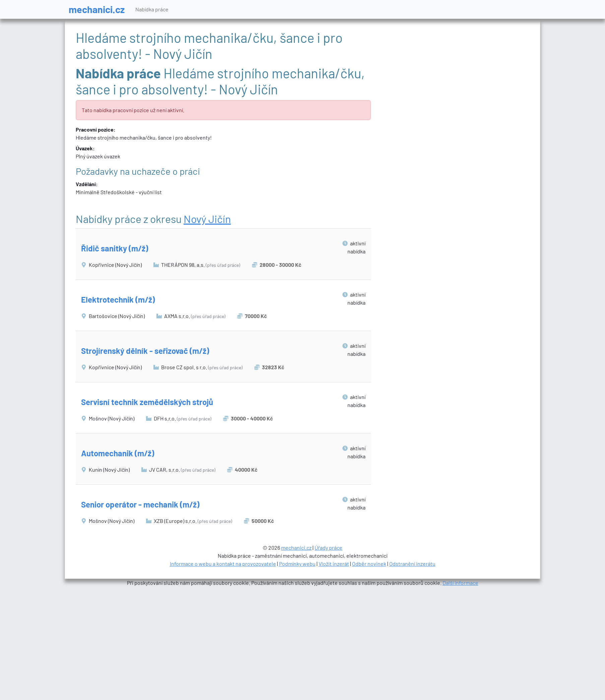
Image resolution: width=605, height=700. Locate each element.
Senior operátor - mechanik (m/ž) (140, 504)
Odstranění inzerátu (412, 564)
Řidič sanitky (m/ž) (115, 248)
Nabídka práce (152, 9)
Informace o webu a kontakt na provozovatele (223, 564)
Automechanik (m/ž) (118, 453)
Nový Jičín (207, 219)
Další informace (460, 583)
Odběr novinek (369, 564)
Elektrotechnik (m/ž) (118, 299)
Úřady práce (328, 548)
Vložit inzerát (334, 564)
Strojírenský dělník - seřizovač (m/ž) (145, 351)
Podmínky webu (297, 564)
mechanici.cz (97, 9)
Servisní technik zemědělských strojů (147, 402)
